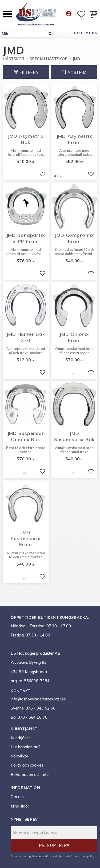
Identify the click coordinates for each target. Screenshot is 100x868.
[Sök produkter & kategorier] (24, 34)
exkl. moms (86, 33)
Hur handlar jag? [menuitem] (26, 747)
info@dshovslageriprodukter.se (38, 699)
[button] (7, 14)
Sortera (77, 73)
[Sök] (50, 34)
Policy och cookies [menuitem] (27, 765)
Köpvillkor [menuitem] (19, 756)
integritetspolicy (84, 856)
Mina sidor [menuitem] (20, 806)
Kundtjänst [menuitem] (20, 738)
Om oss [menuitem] (17, 797)
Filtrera (29, 73)
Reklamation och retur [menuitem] (30, 775)
